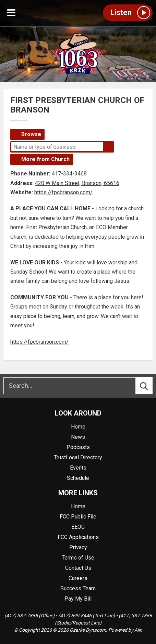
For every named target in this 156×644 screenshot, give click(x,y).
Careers (78, 578)
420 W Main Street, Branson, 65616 (77, 183)
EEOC (78, 527)
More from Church (45, 159)
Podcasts (78, 447)
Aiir (138, 630)
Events (78, 468)
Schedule (78, 478)
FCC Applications (78, 537)
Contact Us (78, 568)
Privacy (78, 547)
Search (108, 147)
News (78, 437)
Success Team (78, 588)
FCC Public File (78, 517)
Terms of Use (78, 558)
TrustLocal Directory (78, 457)
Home (78, 427)
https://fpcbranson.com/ (63, 192)
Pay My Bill (78, 599)
